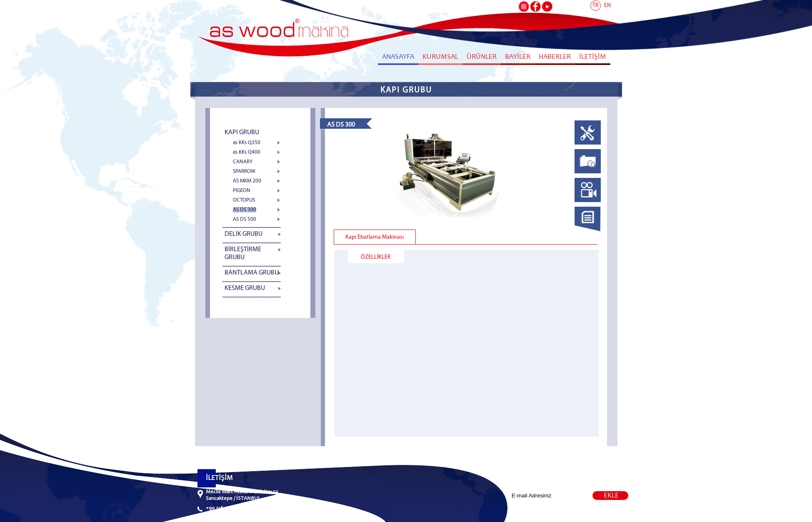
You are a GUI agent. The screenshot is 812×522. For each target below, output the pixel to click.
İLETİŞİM (593, 57)
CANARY (243, 162)
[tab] (588, 135)
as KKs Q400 (247, 152)
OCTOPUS (244, 200)
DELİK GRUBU (244, 234)
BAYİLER (518, 57)
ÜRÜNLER (482, 57)
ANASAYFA (398, 57)
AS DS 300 (245, 210)
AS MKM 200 (247, 181)
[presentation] (588, 145)
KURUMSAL (440, 57)
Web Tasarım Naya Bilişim (570, 514)
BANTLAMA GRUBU (252, 273)
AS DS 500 (245, 219)
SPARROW (244, 171)
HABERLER (555, 57)
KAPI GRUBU (242, 132)
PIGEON (242, 191)
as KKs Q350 (247, 143)
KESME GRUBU (245, 288)
